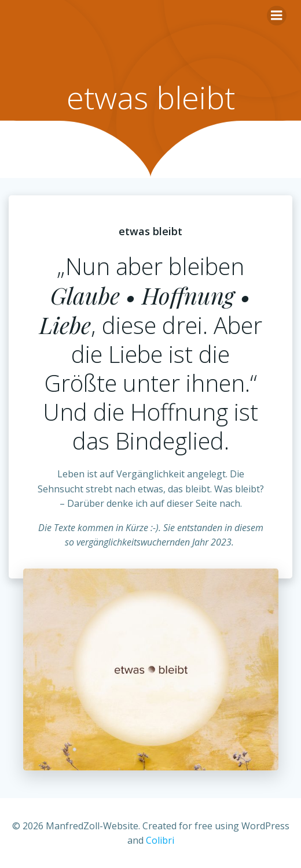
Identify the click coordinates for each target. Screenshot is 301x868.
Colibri (160, 840)
